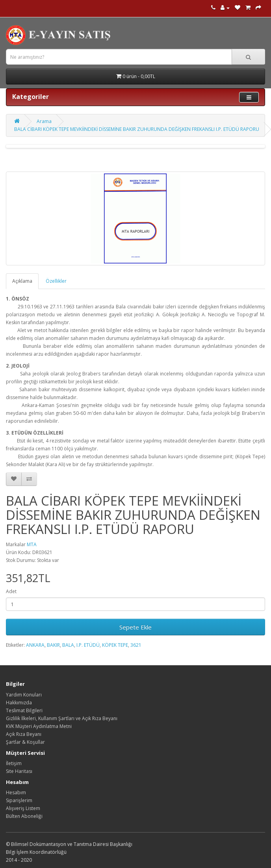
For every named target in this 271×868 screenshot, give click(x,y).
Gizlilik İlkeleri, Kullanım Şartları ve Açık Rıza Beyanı (62, 718)
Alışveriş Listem (23, 808)
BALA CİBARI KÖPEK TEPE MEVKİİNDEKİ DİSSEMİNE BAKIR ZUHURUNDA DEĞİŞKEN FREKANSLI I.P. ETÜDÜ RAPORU (137, 129)
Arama (44, 121)
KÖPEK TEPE (115, 645)
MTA (32, 544)
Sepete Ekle (135, 627)
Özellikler (56, 281)
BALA (68, 645)
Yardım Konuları (24, 695)
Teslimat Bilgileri (24, 710)
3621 (136, 645)
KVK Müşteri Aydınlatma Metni (39, 726)
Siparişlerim (19, 800)
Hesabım (16, 792)
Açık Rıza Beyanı (24, 734)
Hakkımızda (19, 703)
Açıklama (22, 281)
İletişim (14, 763)
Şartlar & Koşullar (25, 742)
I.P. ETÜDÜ (88, 645)
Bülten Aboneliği (24, 816)
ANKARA (35, 645)
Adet (11, 591)
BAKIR (53, 645)
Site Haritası (19, 771)
